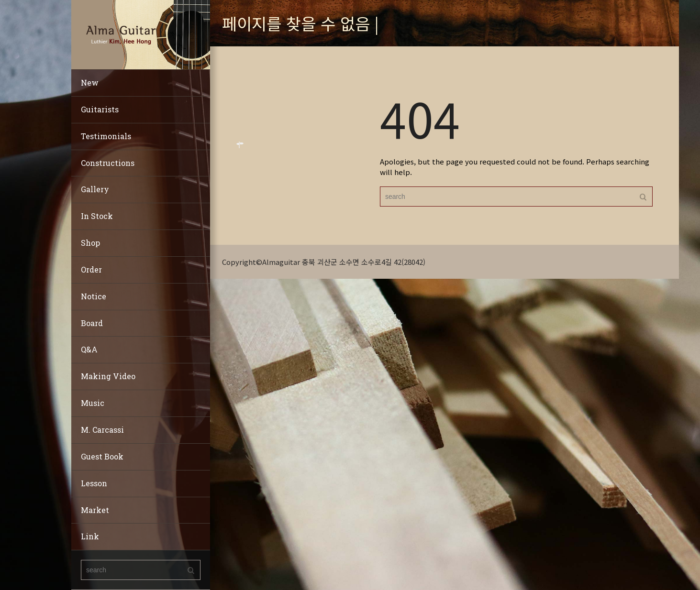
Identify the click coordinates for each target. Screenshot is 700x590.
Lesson (94, 483)
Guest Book (102, 456)
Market (95, 510)
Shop (90, 243)
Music (93, 403)
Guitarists (100, 109)
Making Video (108, 376)
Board (92, 323)
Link (90, 536)
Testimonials (106, 136)
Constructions (108, 163)
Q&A (89, 349)
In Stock (97, 216)
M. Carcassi (102, 430)
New (90, 82)
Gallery (95, 189)
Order (91, 269)
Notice (94, 296)
